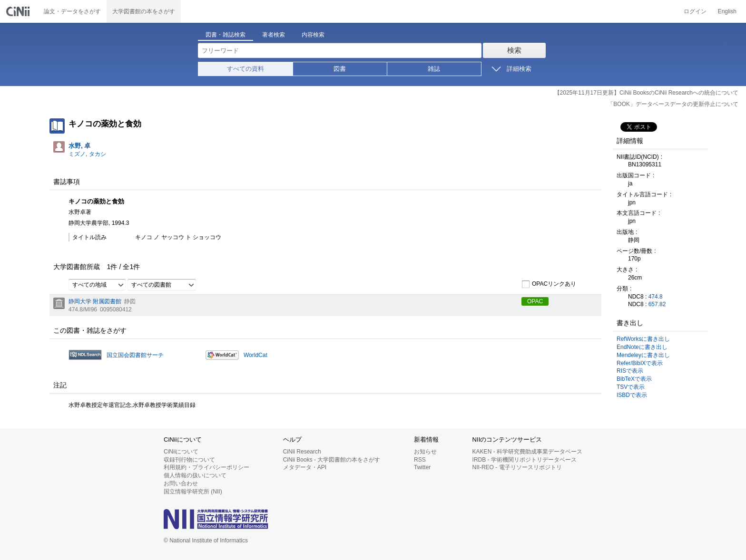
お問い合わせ (181, 483)
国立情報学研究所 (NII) (193, 492)
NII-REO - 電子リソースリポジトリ (517, 467)
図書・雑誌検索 (226, 35)
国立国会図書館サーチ (135, 355)
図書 (340, 69)
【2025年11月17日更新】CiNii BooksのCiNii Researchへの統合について (646, 93)
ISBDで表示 (632, 395)
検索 (514, 50)
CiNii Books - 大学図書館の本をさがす (332, 460)
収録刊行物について (189, 460)
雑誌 (434, 69)
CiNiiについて (181, 452)
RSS (420, 460)
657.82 (657, 304)
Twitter (422, 467)
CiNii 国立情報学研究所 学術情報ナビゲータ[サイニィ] (19, 11)
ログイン (695, 11)
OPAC (535, 301)
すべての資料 (245, 69)
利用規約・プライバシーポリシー (206, 467)
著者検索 (274, 35)
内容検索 (313, 35)
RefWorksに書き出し (643, 339)
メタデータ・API (305, 467)
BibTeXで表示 (634, 379)
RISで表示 (630, 371)
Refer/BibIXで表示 (640, 363)
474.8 (656, 297)
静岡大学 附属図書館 (95, 301)
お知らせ (425, 452)
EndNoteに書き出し (642, 347)
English (727, 11)
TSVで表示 (631, 387)
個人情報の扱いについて (195, 475)
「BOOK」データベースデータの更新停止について (673, 104)
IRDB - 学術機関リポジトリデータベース (525, 460)
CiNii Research (302, 452)
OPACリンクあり (549, 284)
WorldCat (255, 355)
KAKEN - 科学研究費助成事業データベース (527, 452)
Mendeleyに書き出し (643, 355)
